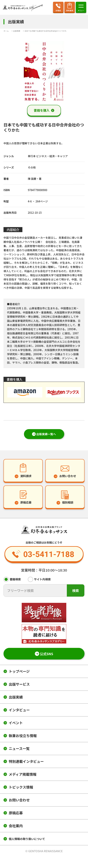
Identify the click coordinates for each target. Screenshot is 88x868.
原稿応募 (16, 813)
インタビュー (19, 710)
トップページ (19, 671)
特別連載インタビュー (26, 761)
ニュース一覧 (19, 748)
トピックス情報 (21, 787)
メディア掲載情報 (23, 774)
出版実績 (16, 697)
